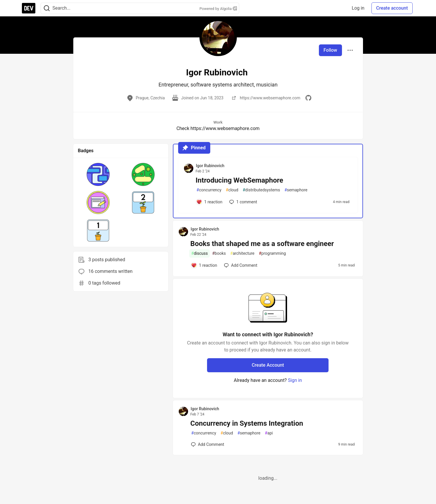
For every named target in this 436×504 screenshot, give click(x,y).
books (219, 253)
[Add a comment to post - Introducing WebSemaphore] (209, 202)
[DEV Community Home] (29, 8)
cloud (232, 190)
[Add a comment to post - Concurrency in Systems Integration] (208, 444)
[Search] (47, 8)
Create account (392, 8)
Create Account (268, 365)
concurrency (209, 190)
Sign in (295, 380)
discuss (200, 253)
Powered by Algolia (218, 9)
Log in (358, 8)
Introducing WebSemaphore (239, 180)
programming (272, 253)
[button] (98, 174)
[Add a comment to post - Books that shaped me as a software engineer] (204, 265)
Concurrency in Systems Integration (247, 423)
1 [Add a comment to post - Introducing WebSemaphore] (243, 202)
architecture (242, 253)
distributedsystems (261, 190)
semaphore (296, 190)
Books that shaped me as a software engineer (262, 244)
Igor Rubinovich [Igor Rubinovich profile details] (210, 166)
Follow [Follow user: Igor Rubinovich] (330, 50)
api (269, 433)
